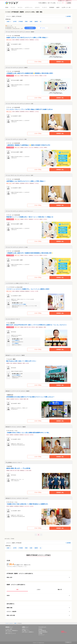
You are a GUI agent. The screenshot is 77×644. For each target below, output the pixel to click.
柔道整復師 (52, 7)
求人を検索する (43, 3)
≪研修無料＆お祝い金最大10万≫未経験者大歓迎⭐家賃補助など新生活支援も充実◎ (30, 73)
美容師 (7, 7)
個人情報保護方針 (42, 631)
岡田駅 (26, 22)
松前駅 (31, 22)
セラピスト (37, 7)
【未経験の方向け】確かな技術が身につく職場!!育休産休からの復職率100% (27, 504)
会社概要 (40, 633)
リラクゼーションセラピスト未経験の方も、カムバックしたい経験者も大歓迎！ (28, 289)
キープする (38, 62)
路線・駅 (60, 589)
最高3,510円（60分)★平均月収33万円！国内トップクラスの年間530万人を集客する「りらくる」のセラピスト (37, 325)
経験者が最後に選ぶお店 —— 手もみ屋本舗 (18, 468)
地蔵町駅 (36, 22)
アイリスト (13, 7)
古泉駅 (9, 22)
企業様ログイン (68, 1)
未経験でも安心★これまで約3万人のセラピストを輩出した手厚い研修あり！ (27, 38)
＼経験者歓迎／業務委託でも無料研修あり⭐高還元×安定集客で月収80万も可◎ (28, 145)
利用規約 (40, 629)
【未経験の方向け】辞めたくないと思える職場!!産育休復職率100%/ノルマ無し (28, 433)
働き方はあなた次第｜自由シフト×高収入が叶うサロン (21, 361)
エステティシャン (29, 7)
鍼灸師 (58, 7)
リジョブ (7, 623)
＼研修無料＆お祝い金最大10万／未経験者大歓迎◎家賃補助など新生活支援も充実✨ (30, 253)
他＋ (41, 22)
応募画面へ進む (60, 62)
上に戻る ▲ (68, 642)
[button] (38, 44)
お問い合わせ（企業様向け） (28, 632)
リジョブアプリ (9, 632)
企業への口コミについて (11, 633)
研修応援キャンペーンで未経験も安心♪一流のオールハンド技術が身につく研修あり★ (30, 217)
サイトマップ (41, 635)
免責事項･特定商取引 (43, 632)
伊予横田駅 (21, 22)
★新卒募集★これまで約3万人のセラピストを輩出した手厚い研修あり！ (26, 181)
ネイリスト (20, 7)
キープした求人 (52, 3)
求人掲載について (61, 1)
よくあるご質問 (9, 629)
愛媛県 (15, 623)
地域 (17, 589)
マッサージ (45, 7)
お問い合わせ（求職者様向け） (12, 631)
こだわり (38, 589)
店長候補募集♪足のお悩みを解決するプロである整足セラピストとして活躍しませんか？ (30, 397)
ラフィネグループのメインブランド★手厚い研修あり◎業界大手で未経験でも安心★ (29, 109)
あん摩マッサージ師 (66, 7)
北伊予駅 (15, 22)
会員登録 (68, 3)
